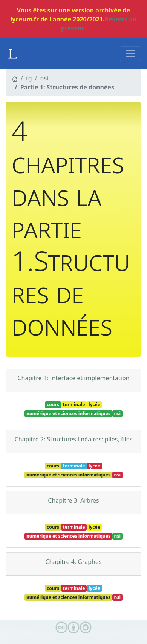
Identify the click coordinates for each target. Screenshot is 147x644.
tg (29, 78)
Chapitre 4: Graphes (73, 562)
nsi (44, 78)
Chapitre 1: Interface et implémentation (73, 378)
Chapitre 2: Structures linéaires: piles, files (74, 439)
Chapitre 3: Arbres (73, 500)
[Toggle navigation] (130, 54)
